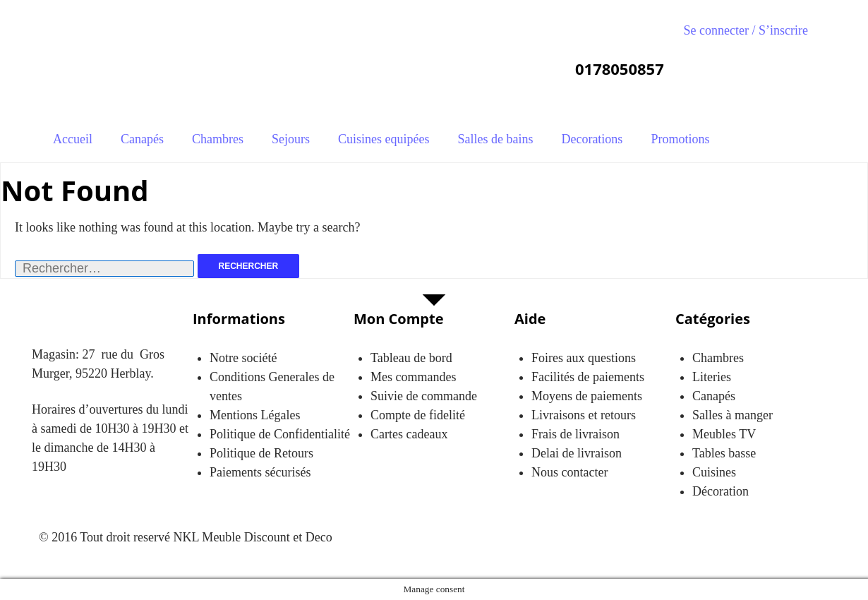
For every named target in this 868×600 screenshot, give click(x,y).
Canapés (142, 139)
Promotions (680, 139)
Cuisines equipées (384, 139)
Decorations (592, 139)
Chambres (218, 139)
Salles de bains (495, 139)
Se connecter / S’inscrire (746, 30)
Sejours (291, 139)
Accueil (73, 139)
